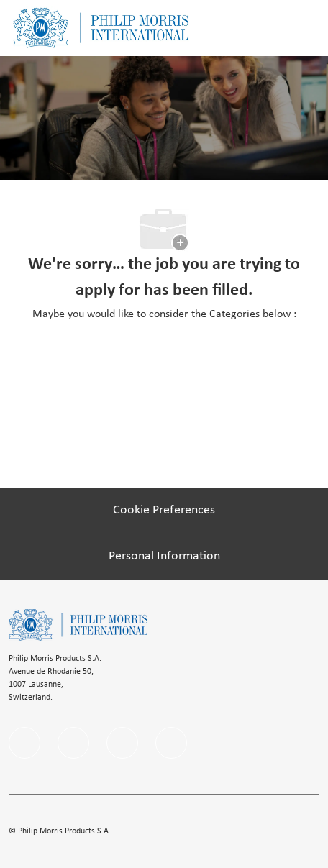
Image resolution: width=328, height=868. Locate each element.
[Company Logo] (101, 28)
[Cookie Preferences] (164, 511)
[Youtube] (171, 743)
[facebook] (24, 743)
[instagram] (122, 743)
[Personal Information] (164, 557)
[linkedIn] (73, 743)
